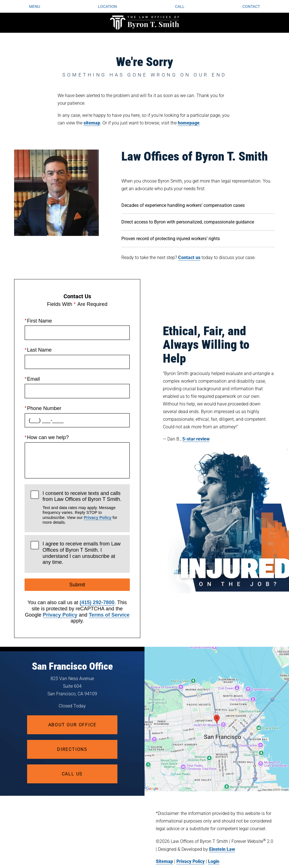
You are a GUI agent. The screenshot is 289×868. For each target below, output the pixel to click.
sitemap (92, 123)
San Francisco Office (72, 666)
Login (214, 861)
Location (107, 6)
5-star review (196, 439)
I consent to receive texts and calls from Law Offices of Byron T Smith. (83, 508)
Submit (77, 585)
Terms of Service (109, 615)
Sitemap (164, 861)
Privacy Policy (98, 518)
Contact (251, 6)
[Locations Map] (217, 719)
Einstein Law (222, 849)
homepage (189, 123)
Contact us (189, 257)
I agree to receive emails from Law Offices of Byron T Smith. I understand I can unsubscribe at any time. (82, 553)
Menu (35, 6)
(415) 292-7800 (97, 603)
